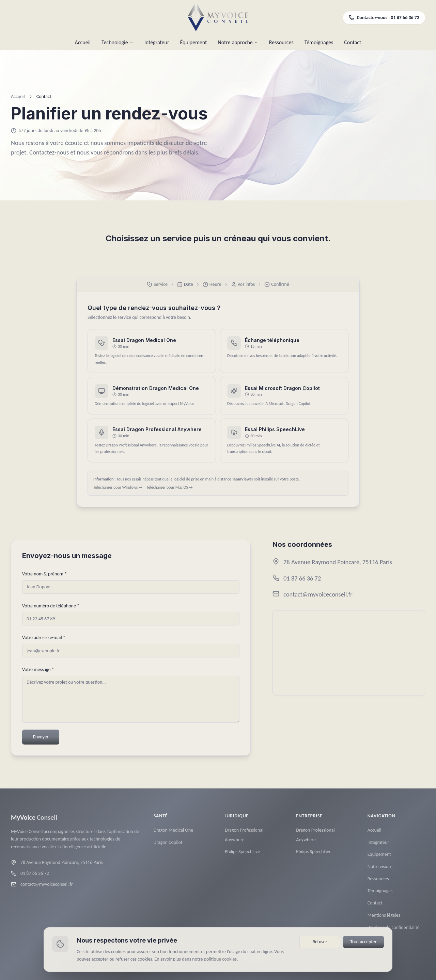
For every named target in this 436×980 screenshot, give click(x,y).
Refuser (320, 942)
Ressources (281, 42)
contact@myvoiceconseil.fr (318, 595)
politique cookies (220, 959)
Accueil (83, 42)
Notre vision (379, 872)
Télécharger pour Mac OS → (170, 487)
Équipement (194, 42)
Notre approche (238, 42)
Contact (353, 42)
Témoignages (319, 42)
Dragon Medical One (173, 836)
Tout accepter (363, 942)
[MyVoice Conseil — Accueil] (218, 18)
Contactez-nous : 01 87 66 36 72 (384, 18)
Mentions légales (384, 921)
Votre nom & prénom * (44, 574)
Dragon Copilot (168, 848)
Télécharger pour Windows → (118, 487)
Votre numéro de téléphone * (51, 606)
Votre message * (38, 669)
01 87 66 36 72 (302, 578)
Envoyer (41, 737)
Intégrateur (157, 42)
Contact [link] (44, 96)
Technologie (118, 42)
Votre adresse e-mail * (44, 638)
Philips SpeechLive (242, 858)
